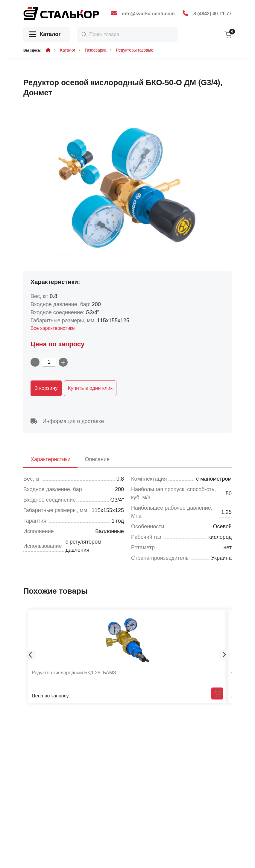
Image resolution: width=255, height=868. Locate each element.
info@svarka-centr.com (148, 14)
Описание (97, 459)
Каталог (45, 35)
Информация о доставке (67, 421)
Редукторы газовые (135, 50)
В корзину (46, 388)
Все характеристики (53, 328)
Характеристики (50, 459)
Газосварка (96, 50)
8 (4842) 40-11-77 (212, 14)
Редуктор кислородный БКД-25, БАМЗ (74, 673)
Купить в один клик (90, 388)
